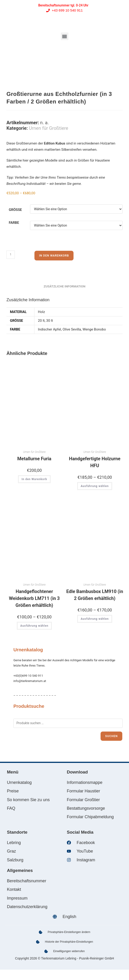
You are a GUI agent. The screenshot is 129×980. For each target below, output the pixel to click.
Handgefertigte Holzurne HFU (95, 462)
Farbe (14, 223)
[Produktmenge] (11, 255)
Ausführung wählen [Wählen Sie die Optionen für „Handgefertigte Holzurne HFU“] (95, 486)
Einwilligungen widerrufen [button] (69, 951)
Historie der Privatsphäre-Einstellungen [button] (69, 942)
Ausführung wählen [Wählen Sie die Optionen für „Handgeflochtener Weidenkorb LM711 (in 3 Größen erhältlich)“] (34, 626)
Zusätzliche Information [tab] (64, 286)
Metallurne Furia (34, 459)
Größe (15, 210)
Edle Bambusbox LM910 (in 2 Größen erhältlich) (95, 595)
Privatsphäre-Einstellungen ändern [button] (69, 932)
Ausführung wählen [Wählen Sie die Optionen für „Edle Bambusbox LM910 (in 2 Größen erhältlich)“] (95, 619)
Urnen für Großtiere (49, 128)
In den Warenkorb (54, 256)
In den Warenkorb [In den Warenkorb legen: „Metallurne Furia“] (34, 479)
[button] (65, 36)
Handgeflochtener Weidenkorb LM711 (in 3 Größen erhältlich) (34, 598)
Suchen (111, 736)
